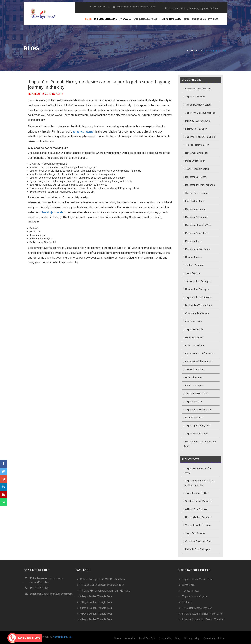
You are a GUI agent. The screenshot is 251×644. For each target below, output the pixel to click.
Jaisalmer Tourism (194, 369)
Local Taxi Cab (147, 638)
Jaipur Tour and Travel (214, 51)
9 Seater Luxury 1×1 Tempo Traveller (203, 619)
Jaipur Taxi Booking (194, 97)
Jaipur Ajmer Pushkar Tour (198, 409)
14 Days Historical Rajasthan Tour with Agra (105, 591)
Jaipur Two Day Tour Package (199, 113)
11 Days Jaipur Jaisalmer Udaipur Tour (102, 585)
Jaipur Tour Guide (193, 329)
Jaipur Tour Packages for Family (197, 470)
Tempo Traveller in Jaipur (197, 105)
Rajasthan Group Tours (196, 233)
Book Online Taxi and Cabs (198, 305)
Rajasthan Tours (193, 241)
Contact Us (199, 21)
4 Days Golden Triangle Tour (96, 619)
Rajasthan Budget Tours (197, 249)
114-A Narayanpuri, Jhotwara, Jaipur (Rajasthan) (191, 10)
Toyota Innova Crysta (194, 596)
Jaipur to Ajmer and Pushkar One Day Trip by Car (199, 483)
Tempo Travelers (171, 21)
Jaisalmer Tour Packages (197, 281)
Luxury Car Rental (193, 417)
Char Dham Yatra (193, 321)
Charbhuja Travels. (62, 637)
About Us (130, 638)
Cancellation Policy (214, 638)
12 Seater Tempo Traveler (197, 608)
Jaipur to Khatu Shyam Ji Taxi (199, 137)
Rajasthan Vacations (195, 209)
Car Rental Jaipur (193, 385)
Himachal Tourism (193, 337)
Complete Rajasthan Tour (197, 89)
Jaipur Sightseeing (105, 21)
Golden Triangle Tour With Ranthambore (103, 579)
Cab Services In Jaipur (196, 193)
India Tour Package (194, 345)
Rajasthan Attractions (196, 217)
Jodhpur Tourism (193, 265)
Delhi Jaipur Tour (193, 377)
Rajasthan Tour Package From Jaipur (200, 444)
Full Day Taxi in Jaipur (195, 129)
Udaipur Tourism (193, 257)
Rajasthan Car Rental (195, 177)
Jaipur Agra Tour (193, 401)
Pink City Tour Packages (197, 121)
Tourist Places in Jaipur (196, 169)
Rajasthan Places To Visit (197, 225)
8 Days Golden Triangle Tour (96, 596)
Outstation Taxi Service (196, 313)
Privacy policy (192, 638)
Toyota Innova (190, 591)
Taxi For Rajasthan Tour (196, 145)
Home (88, 21)
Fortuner (187, 602)
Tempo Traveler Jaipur (196, 393)
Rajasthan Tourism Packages (199, 185)
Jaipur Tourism (192, 273)
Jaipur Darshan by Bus (196, 493)
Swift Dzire (188, 585)
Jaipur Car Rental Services (198, 297)
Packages (125, 21)
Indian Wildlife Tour (194, 161)
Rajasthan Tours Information (199, 353)
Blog (187, 21)
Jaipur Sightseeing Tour (197, 425)
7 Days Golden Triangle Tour (96, 602)
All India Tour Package (196, 509)
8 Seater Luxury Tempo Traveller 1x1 (203, 614)
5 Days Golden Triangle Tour (96, 614)
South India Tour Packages (198, 501)
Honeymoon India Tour (196, 153)
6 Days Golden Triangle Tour (96, 608)
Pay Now (213, 21)
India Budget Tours (194, 201)
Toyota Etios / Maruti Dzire (197, 579)
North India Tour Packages (198, 517)
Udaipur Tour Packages (196, 289)
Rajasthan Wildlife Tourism (198, 361)
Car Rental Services (146, 21)
